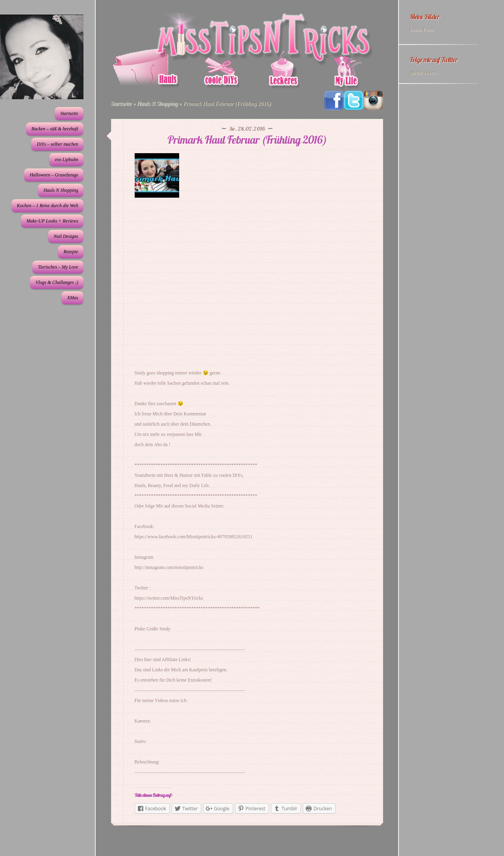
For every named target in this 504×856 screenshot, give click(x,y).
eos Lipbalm (66, 159)
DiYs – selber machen (57, 144)
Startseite (69, 113)
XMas (72, 298)
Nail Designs (66, 236)
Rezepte (71, 252)
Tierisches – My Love (58, 267)
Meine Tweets (423, 72)
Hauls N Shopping (61, 190)
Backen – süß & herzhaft (55, 129)
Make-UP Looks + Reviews (52, 221)
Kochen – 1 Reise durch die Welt (48, 206)
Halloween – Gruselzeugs (54, 175)
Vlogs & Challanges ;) (57, 282)
